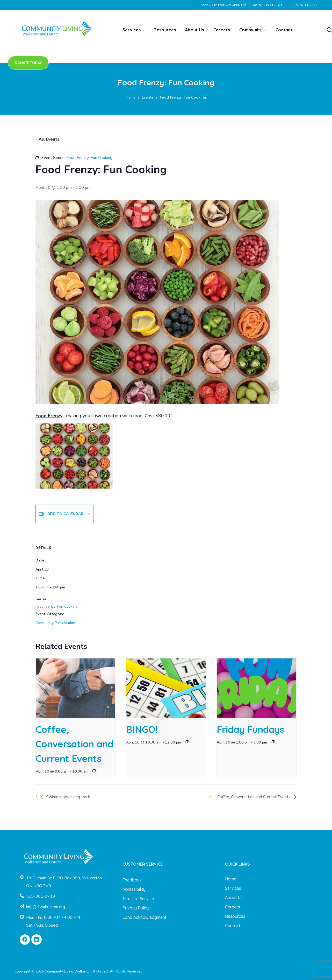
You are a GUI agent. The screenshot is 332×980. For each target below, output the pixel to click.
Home (131, 97)
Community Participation (55, 623)
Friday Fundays (250, 729)
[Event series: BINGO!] (187, 741)
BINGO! (142, 729)
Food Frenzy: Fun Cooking (56, 606)
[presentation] (75, 688)
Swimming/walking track (68, 797)
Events (148, 97)
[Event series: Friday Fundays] (273, 741)
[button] (329, 30)
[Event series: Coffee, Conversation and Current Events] (94, 770)
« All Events (48, 139)
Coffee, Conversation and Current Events (75, 744)
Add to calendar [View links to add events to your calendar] (65, 514)
